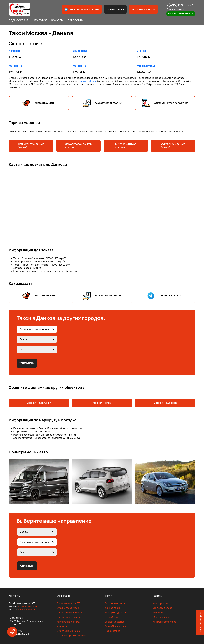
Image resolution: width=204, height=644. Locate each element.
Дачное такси (112, 608)
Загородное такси (115, 603)
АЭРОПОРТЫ (76, 20)
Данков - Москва (88, 81)
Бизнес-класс (161, 612)
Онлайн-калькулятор (68, 617)
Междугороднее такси (117, 612)
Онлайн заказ (115, 9)
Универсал (80, 51)
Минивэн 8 (80, 66)
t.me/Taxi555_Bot (28, 610)
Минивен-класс (162, 617)
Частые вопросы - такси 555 (72, 635)
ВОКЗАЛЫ (57, 20)
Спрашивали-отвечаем (70, 612)
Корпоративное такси (69, 622)
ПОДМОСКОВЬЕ (18, 20)
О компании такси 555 (69, 603)
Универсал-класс (163, 608)
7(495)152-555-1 (180, 5)
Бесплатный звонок (181, 14)
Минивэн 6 (16, 66)
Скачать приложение (68, 631)
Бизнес (142, 51)
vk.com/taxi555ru (27, 606)
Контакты (62, 626)
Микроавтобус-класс (165, 622)
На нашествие (113, 631)
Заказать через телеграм (82, 9)
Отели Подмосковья (116, 626)
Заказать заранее (115, 622)
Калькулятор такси (143, 9)
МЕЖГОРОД (40, 20)
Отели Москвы (113, 617)
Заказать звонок (175, 9)
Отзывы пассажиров (68, 608)
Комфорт (15, 51)
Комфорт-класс (162, 603)
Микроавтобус (146, 66)
